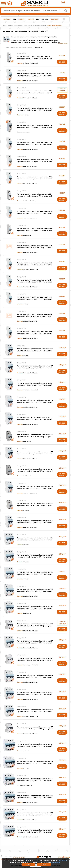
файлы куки (63, 860)
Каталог (5, 25)
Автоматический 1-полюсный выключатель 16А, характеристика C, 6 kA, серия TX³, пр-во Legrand (35, 143)
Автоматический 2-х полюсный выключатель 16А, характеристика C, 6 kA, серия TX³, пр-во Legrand (35, 367)
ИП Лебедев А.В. (64, 857)
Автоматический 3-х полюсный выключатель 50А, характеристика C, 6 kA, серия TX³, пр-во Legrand (35, 694)
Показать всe (39, 48)
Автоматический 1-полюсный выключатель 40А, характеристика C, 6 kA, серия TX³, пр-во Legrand (35, 281)
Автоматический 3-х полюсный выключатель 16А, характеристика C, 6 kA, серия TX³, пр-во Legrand (35, 573)
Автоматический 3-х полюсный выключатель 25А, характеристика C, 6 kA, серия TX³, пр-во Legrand (35, 608)
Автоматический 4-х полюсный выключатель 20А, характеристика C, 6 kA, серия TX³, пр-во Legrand (35, 762)
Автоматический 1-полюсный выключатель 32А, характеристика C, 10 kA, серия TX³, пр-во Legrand (35, 247)
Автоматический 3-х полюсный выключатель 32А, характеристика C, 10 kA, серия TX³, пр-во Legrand (35, 659)
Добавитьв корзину (62, 62)
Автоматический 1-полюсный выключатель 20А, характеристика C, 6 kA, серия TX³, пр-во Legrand (35, 178)
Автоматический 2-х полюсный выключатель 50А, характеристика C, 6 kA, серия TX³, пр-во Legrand (35, 487)
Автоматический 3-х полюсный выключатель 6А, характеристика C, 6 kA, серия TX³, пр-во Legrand (35, 539)
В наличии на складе (42, 19)
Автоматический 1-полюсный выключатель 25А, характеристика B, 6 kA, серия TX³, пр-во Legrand (35, 195)
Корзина (44, 864)
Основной (21, 19)
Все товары (54, 19)
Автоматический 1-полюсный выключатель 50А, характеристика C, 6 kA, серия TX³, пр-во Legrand (35, 298)
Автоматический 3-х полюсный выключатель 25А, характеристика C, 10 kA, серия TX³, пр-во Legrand (35, 625)
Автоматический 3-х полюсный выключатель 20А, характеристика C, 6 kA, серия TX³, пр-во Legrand (35, 590)
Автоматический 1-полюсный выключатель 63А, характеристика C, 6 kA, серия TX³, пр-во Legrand (35, 333)
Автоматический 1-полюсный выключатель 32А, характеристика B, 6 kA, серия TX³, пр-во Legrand (35, 229)
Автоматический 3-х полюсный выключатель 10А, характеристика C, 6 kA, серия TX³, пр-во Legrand (35, 556)
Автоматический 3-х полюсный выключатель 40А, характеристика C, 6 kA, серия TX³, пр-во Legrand (35, 676)
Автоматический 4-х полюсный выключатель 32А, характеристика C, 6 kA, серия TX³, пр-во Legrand (35, 780)
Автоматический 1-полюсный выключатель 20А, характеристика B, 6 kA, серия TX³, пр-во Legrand (35, 161)
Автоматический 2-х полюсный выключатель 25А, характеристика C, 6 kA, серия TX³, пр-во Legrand (35, 401)
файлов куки (56, 862)
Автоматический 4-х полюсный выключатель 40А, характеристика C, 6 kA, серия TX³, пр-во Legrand (35, 797)
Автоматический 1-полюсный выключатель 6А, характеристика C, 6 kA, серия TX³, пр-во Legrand (34, 75)
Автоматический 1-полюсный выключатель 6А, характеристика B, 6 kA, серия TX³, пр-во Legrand (34, 58)
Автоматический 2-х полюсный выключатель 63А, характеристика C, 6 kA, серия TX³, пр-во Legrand (35, 522)
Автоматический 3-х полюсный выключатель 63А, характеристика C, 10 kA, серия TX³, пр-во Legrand (35, 728)
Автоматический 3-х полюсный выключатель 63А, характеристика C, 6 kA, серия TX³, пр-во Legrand (35, 711)
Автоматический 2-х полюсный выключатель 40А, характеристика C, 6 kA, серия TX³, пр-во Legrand (35, 453)
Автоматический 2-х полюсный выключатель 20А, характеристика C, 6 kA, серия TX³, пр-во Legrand (35, 384)
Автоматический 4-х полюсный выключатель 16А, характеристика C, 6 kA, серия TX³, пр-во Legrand (35, 745)
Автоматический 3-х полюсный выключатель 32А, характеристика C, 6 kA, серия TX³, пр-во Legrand (35, 642)
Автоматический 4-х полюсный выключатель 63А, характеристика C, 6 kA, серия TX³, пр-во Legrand (35, 831)
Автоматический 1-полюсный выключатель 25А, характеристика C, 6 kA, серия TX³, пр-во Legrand (35, 212)
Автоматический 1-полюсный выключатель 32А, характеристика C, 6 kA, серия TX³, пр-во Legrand (35, 264)
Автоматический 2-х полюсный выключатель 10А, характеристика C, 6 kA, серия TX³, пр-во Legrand (35, 350)
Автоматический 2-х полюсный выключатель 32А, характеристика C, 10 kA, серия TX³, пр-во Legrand (35, 436)
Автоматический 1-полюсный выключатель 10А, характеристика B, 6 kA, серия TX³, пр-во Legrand (35, 92)
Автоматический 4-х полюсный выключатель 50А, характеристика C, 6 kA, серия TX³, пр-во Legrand (35, 814)
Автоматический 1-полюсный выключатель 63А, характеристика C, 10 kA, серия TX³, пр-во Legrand (35, 315)
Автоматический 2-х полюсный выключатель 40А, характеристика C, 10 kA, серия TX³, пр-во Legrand (35, 470)
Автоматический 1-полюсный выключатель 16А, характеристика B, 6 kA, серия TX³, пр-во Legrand (35, 126)
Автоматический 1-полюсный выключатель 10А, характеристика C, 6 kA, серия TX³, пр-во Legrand (35, 109)
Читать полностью (63, 44)
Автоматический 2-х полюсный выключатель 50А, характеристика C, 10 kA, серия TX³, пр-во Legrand (35, 504)
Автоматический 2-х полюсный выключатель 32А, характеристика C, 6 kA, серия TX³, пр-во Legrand (35, 418)
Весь (15, 19)
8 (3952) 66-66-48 (19, 858)
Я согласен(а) (35, 865)
